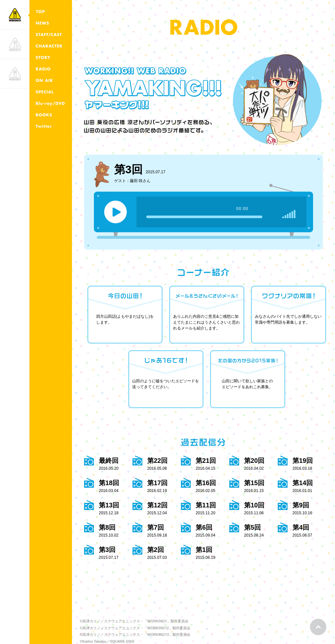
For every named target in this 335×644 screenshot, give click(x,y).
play (115, 212)
